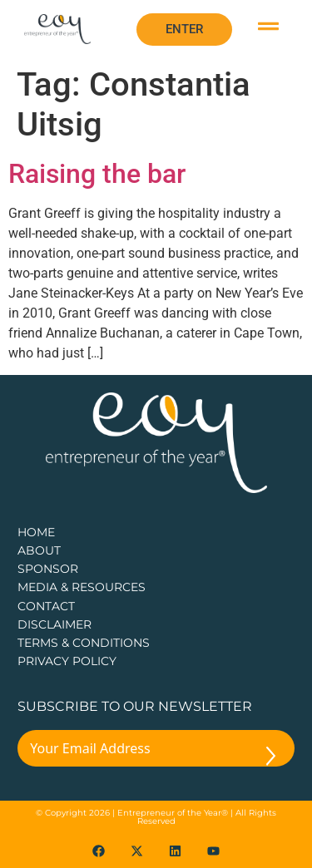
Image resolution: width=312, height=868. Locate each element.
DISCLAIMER (54, 624)
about (39, 550)
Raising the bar (97, 174)
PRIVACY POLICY (67, 661)
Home (36, 532)
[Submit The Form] (271, 759)
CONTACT (46, 606)
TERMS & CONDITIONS (84, 643)
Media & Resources (82, 587)
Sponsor (48, 569)
